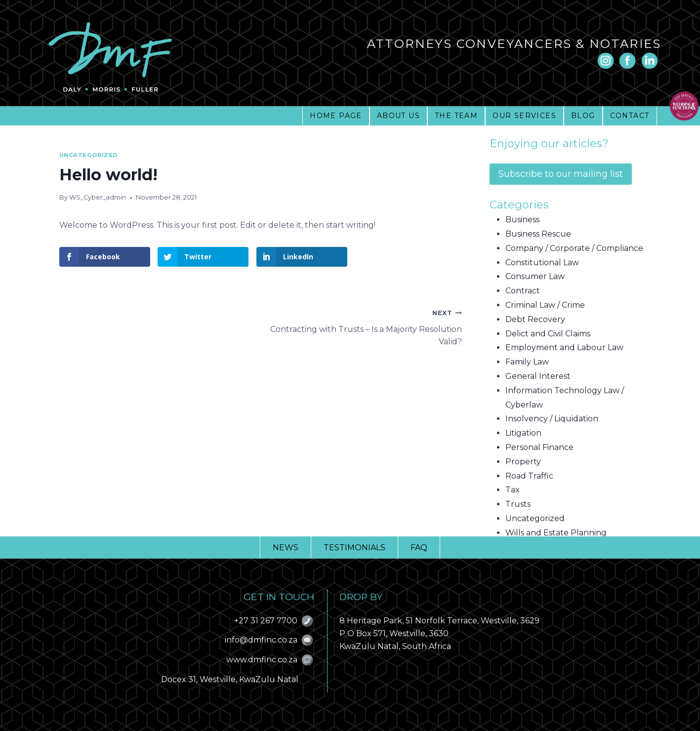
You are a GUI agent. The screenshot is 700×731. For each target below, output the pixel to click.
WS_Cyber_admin (98, 197)
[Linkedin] (650, 61)
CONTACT (630, 116)
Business (522, 220)
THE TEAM (456, 116)
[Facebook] (627, 61)
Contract (523, 291)
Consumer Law (535, 276)
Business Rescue (538, 234)
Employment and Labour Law (564, 347)
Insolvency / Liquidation (552, 419)
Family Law (527, 362)
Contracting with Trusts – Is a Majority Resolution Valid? (361, 326)
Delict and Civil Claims (548, 334)
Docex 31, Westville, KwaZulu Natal (230, 679)
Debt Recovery (535, 319)
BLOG (583, 116)
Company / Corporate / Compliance (574, 248)
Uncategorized (88, 155)
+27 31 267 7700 (266, 621)
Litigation (523, 433)
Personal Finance (539, 447)
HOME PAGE (336, 116)
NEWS (286, 548)
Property (523, 462)
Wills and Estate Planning (556, 533)
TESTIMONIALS (354, 548)
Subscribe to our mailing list (561, 174)
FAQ (419, 548)
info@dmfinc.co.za (261, 640)
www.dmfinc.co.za (262, 660)
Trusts (518, 504)
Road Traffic (529, 476)
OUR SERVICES (524, 116)
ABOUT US (398, 116)
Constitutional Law (542, 263)
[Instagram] (606, 61)
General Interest (538, 376)
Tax (513, 490)
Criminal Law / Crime (545, 305)
